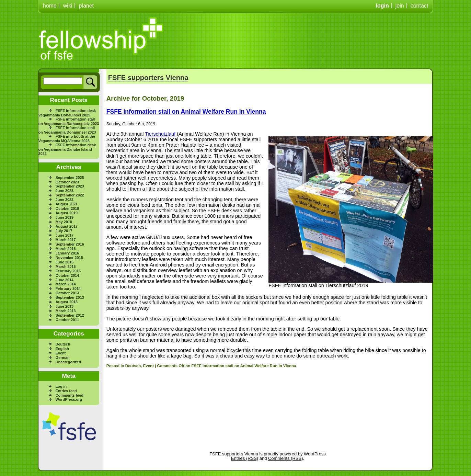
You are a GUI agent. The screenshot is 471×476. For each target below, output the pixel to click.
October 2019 (67, 208)
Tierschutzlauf (160, 134)
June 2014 (65, 280)
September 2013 (70, 297)
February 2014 (68, 288)
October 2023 (67, 182)
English (62, 349)
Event (61, 353)
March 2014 (66, 284)
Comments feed (70, 395)
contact (420, 6)
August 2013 (67, 302)
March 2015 (66, 267)
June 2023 (65, 191)
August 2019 (67, 213)
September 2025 (70, 178)
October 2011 (67, 320)
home (50, 6)
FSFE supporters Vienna (148, 78)
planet (86, 6)
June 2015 (65, 262)
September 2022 (70, 195)
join (400, 6)
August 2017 (67, 226)
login (382, 6)
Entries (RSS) (245, 458)
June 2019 (65, 217)
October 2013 (67, 293)
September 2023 (70, 186)
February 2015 (68, 271)
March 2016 (66, 249)
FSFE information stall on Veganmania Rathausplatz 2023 (69, 121)
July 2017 (64, 231)
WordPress (315, 454)
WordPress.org (69, 399)
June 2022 (65, 200)
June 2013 (65, 306)
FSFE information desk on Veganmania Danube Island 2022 (67, 149)
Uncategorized (68, 362)
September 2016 (70, 244)
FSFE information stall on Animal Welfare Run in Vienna (186, 112)
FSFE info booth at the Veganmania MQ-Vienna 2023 (67, 139)
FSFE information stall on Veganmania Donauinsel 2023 (67, 130)
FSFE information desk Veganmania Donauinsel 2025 (67, 113)
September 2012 (70, 315)
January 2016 (67, 253)
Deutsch (63, 344)
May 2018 (64, 222)
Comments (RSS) (285, 458)
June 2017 (65, 235)
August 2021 (67, 204)
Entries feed (66, 391)
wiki (68, 6)
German (63, 358)
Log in (61, 386)
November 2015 (69, 258)
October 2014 (67, 275)
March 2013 (66, 311)
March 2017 (66, 240)
